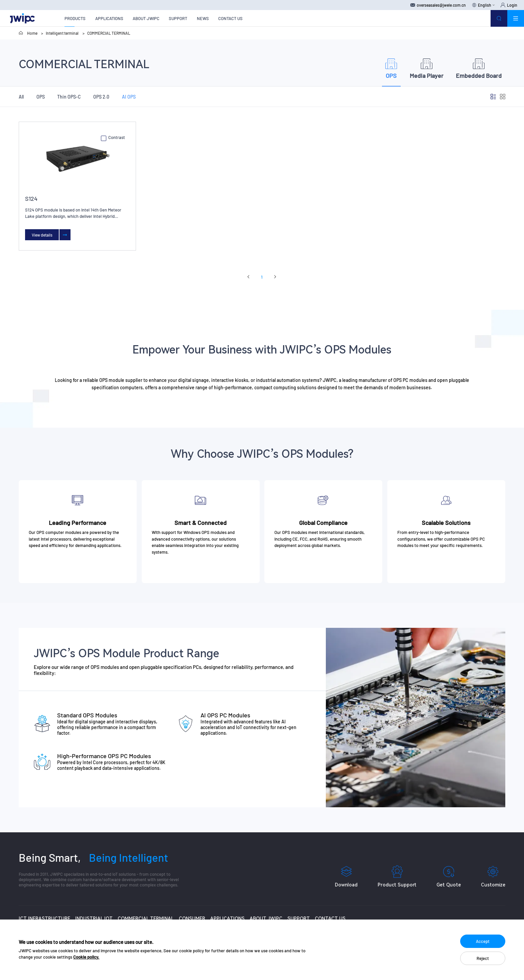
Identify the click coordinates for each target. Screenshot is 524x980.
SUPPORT (178, 18)
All (21, 97)
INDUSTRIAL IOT (94, 919)
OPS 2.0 (101, 97)
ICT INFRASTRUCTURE (44, 919)
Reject (483, 958)
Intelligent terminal (62, 33)
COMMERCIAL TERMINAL (109, 33)
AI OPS (129, 97)
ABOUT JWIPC (146, 18)
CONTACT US (230, 18)
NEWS (203, 18)
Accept (483, 941)
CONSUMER (192, 919)
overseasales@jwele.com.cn (438, 5)
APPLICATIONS (109, 18)
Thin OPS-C (69, 97)
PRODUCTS (75, 18)
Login (509, 5)
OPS (41, 97)
